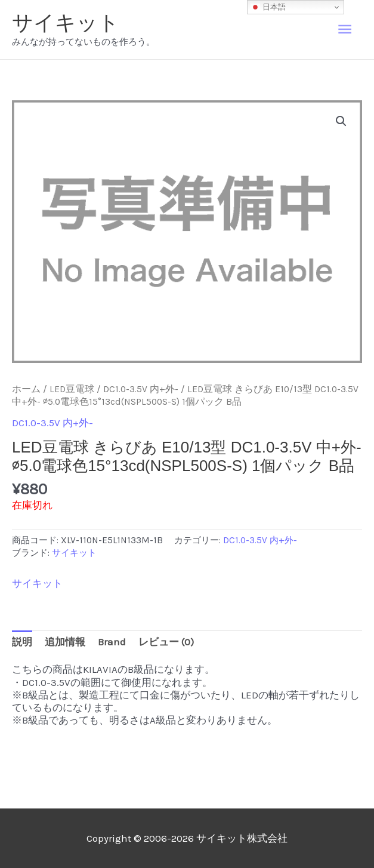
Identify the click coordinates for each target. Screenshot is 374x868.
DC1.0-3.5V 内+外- (141, 389)
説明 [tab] (22, 642)
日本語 (268, 7)
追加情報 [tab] (65, 642)
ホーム (26, 389)
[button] (341, 121)
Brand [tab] (112, 642)
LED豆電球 (72, 389)
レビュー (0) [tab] (166, 642)
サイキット (66, 22)
